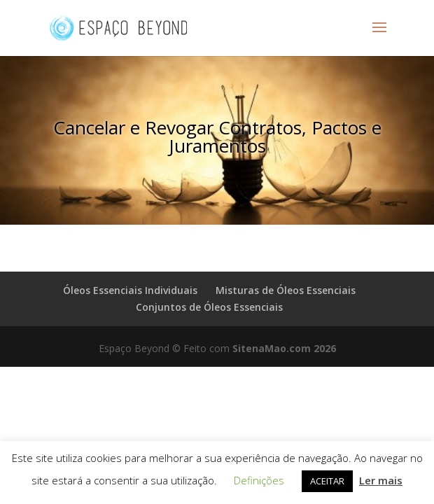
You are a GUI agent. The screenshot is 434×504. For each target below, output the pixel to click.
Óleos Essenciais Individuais (130, 290)
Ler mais (381, 480)
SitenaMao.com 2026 (284, 348)
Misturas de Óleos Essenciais (286, 290)
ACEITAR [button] (327, 481)
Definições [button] (259, 480)
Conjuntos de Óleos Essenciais (209, 307)
